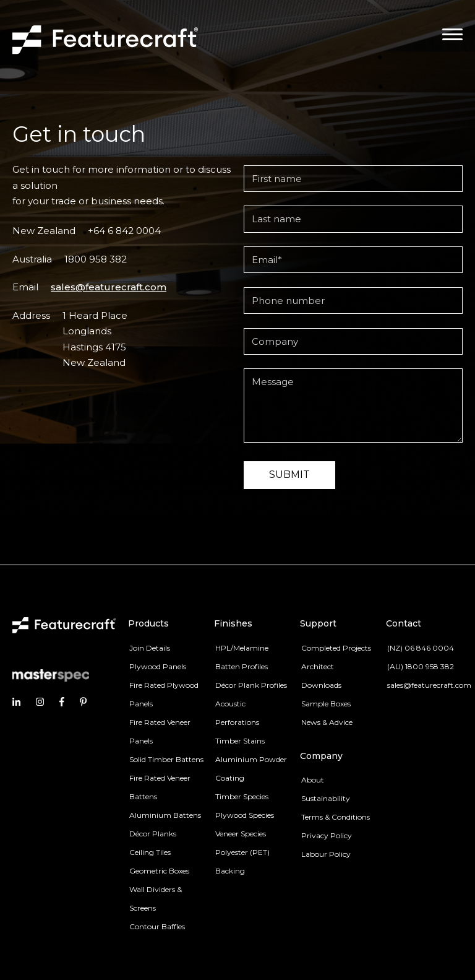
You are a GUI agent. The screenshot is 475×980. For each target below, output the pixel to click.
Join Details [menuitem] (150, 648)
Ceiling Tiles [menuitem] (150, 852)
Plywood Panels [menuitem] (158, 666)
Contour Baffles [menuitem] (157, 926)
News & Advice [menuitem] (327, 722)
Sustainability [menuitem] (326, 798)
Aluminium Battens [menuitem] (165, 815)
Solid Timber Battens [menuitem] (166, 759)
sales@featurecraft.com (109, 287)
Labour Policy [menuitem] (326, 854)
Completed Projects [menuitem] (336, 648)
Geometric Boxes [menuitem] (159, 871)
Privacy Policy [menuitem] (327, 835)
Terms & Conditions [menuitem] (336, 817)
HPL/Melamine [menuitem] (242, 648)
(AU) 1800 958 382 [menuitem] (421, 666)
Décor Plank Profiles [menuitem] (251, 685)
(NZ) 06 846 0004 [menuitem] (421, 648)
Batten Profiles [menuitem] (242, 666)
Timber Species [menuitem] (242, 796)
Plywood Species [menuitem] (245, 815)
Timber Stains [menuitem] (240, 741)
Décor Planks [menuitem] (153, 834)
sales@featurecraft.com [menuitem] (429, 685)
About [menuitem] (313, 780)
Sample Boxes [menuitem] (326, 704)
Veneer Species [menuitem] (241, 834)
